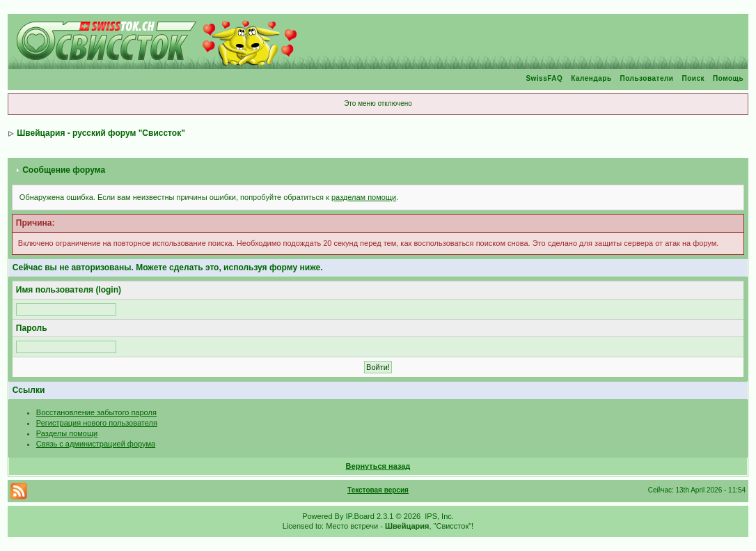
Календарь (591, 78)
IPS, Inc (438, 516)
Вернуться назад (378, 466)
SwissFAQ (544, 78)
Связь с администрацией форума (96, 444)
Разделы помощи (67, 433)
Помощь (728, 78)
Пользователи (647, 78)
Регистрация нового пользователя (97, 423)
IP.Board (360, 516)
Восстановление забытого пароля (96, 412)
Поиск (693, 78)
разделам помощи (364, 197)
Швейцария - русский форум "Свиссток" (101, 133)
